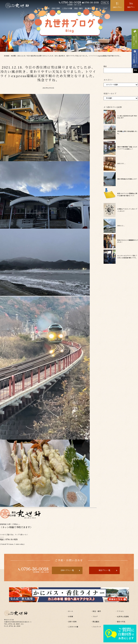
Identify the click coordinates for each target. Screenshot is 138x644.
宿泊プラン (131, 7)
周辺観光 (88, 8)
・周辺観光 (95, 622)
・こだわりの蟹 (72, 627)
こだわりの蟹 (67, 8)
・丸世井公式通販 (122, 617)
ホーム (40, 8)
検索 (105, 66)
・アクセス (120, 611)
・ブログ (94, 617)
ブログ (105, 8)
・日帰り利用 (72, 622)
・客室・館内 (96, 611)
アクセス (97, 8)
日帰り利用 (56, 8)
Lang (104, 2)
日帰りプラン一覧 (67, 570)
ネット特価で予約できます (16, 527)
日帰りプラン (117, 7)
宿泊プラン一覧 (104, 570)
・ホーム (70, 611)
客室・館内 (78, 8)
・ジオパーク (96, 627)
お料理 (47, 8)
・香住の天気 (120, 622)
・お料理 (70, 617)
